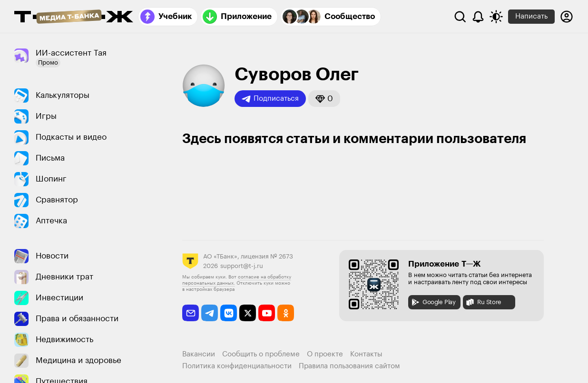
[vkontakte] (229, 313)
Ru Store (483, 302)
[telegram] (210, 313)
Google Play (433, 302)
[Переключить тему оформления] (496, 17)
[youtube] (267, 313)
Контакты (366, 354)
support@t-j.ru (242, 266)
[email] (191, 313)
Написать (531, 16)
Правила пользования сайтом (349, 366)
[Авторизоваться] (567, 17)
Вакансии (199, 354)
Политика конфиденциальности (237, 366)
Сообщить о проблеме (261, 354)
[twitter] (248, 313)
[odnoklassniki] (286, 313)
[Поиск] (460, 17)
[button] (324, 99)
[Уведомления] (478, 17)
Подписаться (270, 99)
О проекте (325, 354)
